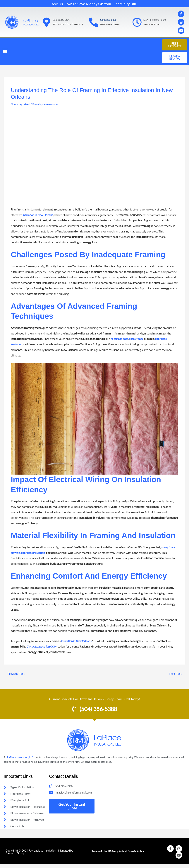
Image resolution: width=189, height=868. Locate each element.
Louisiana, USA (61, 20)
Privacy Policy (117, 855)
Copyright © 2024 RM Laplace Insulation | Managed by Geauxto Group (39, 856)
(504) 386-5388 (108, 20)
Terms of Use (98, 855)
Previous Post (15, 674)
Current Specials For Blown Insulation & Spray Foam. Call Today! (94, 700)
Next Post (177, 674)
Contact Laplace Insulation (43, 646)
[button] (5, 51)
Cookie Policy (137, 855)
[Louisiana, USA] (47, 22)
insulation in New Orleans (77, 641)
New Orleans (47, 215)
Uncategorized (22, 104)
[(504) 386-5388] (94, 22)
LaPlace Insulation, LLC (20, 758)
